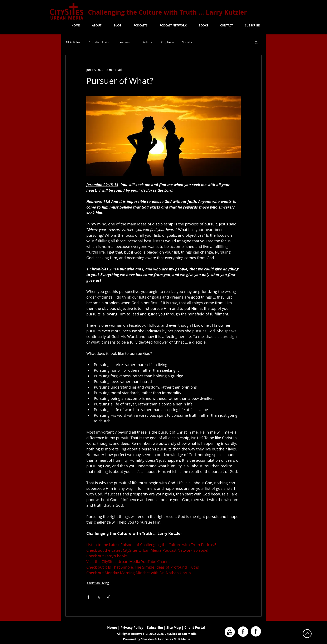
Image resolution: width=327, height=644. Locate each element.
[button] (256, 42)
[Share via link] (109, 597)
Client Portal (195, 628)
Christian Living (99, 42)
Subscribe (155, 628)
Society (187, 42)
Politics (148, 42)
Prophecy (167, 42)
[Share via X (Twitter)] (99, 597)
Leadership (126, 42)
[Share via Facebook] (88, 597)
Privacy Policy (132, 628)
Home (112, 628)
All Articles (73, 42)
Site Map (174, 628)
